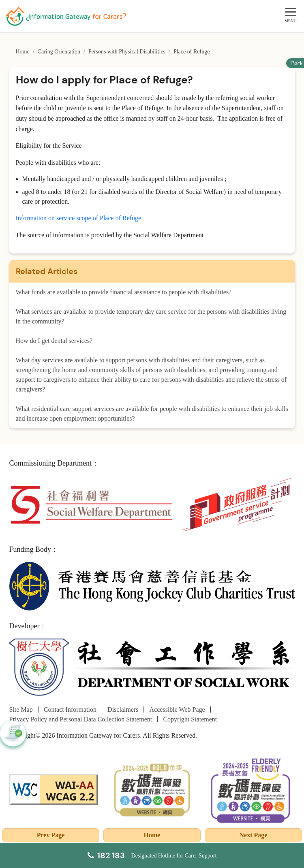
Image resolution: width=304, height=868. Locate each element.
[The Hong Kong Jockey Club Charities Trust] (152, 586)
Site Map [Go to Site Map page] (21, 710)
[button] (13, 734)
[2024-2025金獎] (152, 789)
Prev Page (51, 835)
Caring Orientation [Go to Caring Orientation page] (59, 52)
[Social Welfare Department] (91, 504)
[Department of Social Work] (152, 668)
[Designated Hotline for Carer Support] (152, 855)
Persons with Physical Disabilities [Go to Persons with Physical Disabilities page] (127, 52)
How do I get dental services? (54, 341)
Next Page (254, 835)
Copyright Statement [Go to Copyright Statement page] (190, 719)
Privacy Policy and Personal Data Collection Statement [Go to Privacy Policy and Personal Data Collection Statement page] (81, 719)
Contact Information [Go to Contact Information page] (70, 710)
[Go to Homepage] (65, 16)
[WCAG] (54, 789)
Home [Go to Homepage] (23, 52)
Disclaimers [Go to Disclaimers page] (123, 710)
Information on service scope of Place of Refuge (79, 218)
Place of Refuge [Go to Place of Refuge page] (192, 52)
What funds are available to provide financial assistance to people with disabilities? (124, 292)
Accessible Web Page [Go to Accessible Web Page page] (177, 710)
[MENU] (291, 12)
